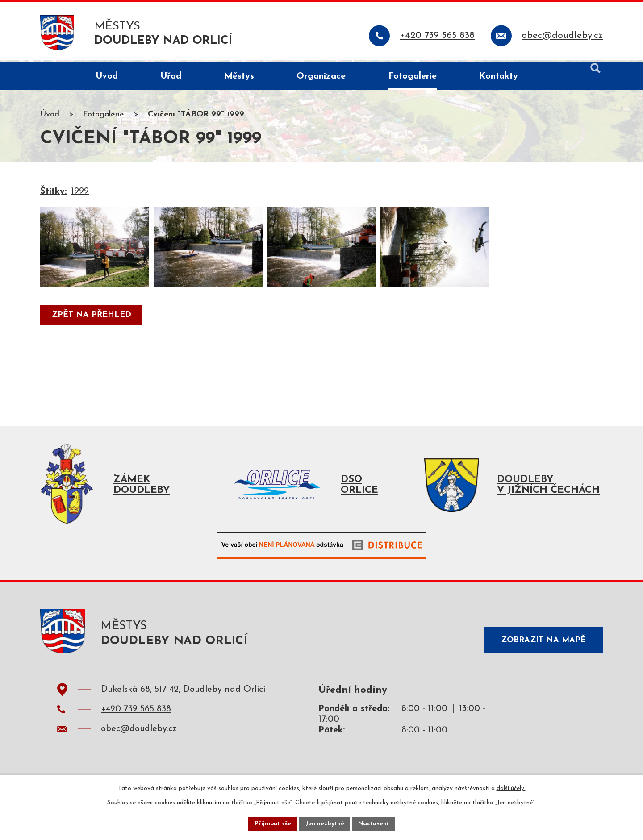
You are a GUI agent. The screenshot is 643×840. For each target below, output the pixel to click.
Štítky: (53, 195)
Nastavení (374, 824)
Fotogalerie (104, 118)
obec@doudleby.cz (139, 735)
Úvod (50, 118)
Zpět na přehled (92, 327)
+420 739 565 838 (136, 715)
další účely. (511, 788)
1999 (80, 195)
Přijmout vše (272, 824)
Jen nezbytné (325, 824)
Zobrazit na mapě (542, 644)
